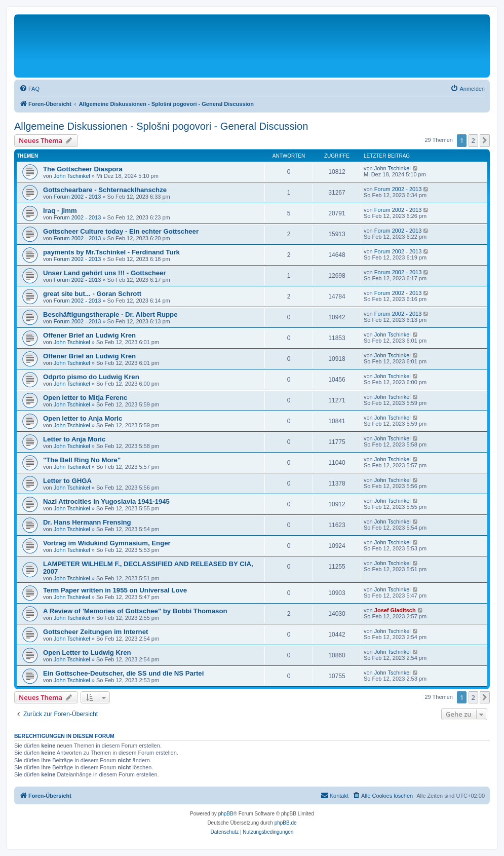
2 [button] (473, 140)
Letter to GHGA (67, 481)
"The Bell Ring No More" (82, 460)
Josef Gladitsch (395, 610)
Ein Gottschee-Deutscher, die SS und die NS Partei (123, 673)
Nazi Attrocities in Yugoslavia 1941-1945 (106, 501)
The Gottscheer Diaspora (83, 169)
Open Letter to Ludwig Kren (87, 653)
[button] (485, 140)
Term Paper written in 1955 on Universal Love (115, 590)
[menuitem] (29, 89)
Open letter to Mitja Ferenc (85, 398)
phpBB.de (286, 823)
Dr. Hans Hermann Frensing (87, 522)
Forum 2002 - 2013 (77, 197)
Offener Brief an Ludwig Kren (89, 335)
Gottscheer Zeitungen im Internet (95, 632)
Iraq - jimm (60, 211)
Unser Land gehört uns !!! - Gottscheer (105, 273)
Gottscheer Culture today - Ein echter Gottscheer (121, 231)
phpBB (226, 814)
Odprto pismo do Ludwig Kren (91, 377)
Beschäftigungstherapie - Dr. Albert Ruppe (110, 314)
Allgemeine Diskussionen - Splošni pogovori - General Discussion (161, 126)
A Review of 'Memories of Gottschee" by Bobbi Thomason (135, 611)
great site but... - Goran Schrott (92, 294)
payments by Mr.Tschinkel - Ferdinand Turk (111, 252)
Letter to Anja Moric (74, 439)
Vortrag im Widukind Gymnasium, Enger (107, 543)
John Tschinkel (72, 176)
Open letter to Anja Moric (83, 418)
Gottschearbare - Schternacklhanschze (105, 190)
